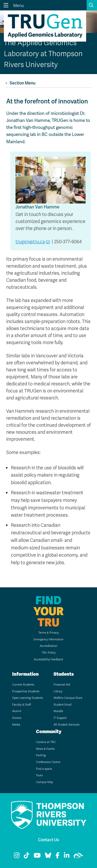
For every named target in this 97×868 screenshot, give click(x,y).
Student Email (63, 705)
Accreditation (48, 646)
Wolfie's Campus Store (68, 698)
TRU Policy (49, 653)
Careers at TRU (46, 742)
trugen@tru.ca (30, 242)
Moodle (58, 711)
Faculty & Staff (22, 705)
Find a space (44, 769)
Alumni (17, 711)
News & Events (45, 749)
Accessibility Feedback (48, 659)
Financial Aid (62, 685)
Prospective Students (26, 691)
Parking (41, 755)
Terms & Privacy (48, 633)
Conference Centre (48, 762)
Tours (39, 775)
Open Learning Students (28, 698)
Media (16, 725)
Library (58, 691)
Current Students (23, 685)
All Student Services (66, 725)
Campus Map (44, 782)
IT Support (60, 718)
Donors (17, 718)
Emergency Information (48, 639)
